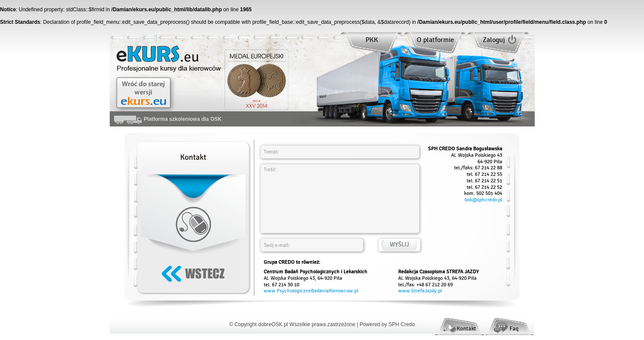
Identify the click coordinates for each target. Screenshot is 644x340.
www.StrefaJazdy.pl (420, 291)
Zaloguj (494, 40)
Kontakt (466, 329)
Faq (514, 329)
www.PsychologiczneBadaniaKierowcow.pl (311, 291)
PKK (372, 40)
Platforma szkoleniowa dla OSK (168, 119)
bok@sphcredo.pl (483, 200)
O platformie (435, 40)
